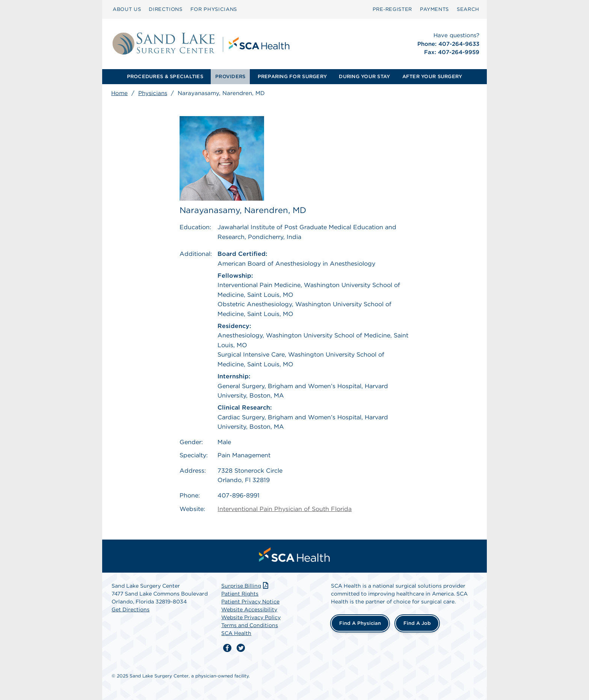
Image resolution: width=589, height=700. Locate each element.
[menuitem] (127, 9)
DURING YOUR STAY (364, 76)
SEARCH (468, 9)
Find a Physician (360, 621)
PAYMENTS (434, 9)
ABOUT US (127, 9)
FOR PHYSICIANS (214, 9)
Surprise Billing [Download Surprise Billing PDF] (245, 584)
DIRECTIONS (166, 9)
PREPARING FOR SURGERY (292, 76)
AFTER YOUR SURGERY (432, 76)
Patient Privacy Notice (250, 600)
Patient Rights (240, 592)
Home (119, 93)
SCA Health (236, 631)
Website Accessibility (249, 608)
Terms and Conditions (250, 623)
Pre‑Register (392, 9)
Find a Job (417, 621)
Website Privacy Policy (251, 615)
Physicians (153, 93)
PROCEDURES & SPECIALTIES (165, 76)
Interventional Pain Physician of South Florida (285, 507)
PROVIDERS (230, 76)
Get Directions (131, 608)
